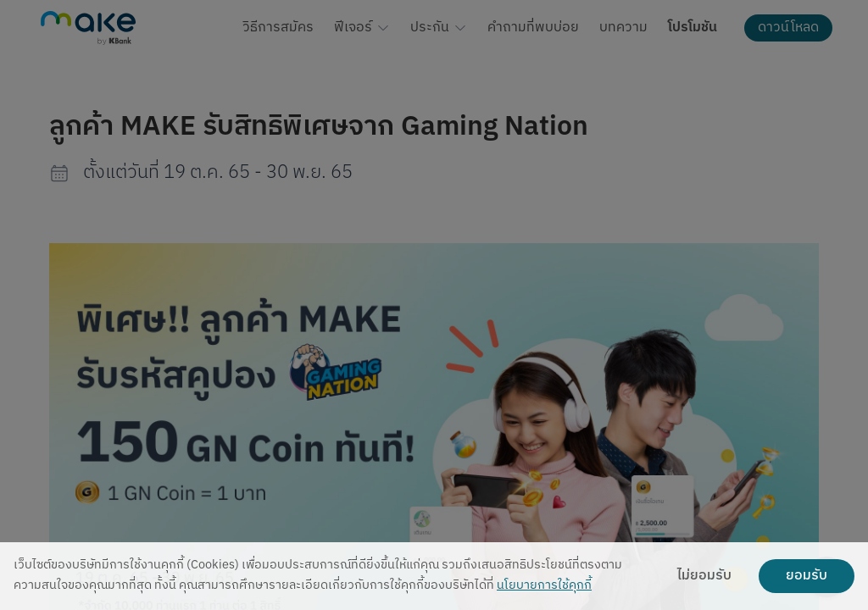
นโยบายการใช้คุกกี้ (544, 586)
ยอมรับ (807, 576)
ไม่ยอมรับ (704, 576)
